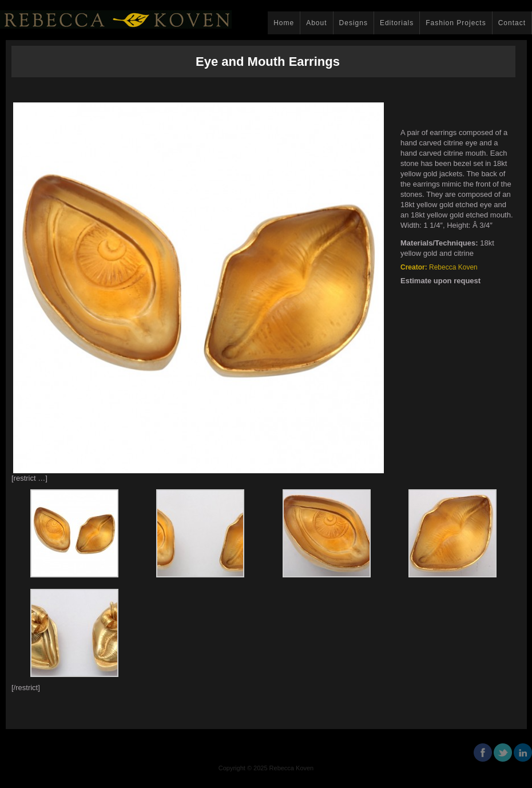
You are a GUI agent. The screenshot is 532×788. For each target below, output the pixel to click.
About (316, 23)
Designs (354, 23)
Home (284, 23)
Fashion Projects (456, 23)
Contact (512, 23)
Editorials (397, 23)
